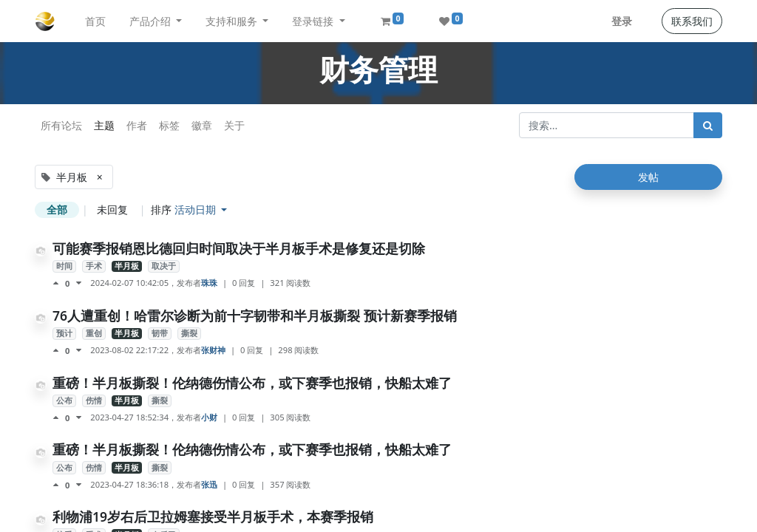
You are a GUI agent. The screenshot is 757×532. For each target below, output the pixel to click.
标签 (169, 125)
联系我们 (692, 21)
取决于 (164, 266)
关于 (234, 125)
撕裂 (189, 333)
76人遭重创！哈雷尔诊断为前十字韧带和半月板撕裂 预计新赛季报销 (255, 316)
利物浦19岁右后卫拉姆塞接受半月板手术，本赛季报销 (213, 516)
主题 (104, 125)
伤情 (94, 400)
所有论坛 (61, 125)
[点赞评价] (59, 283)
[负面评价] (79, 283)
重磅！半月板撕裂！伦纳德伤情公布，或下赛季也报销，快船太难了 (252, 383)
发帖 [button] (648, 177)
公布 (64, 400)
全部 (57, 209)
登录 (622, 21)
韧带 (160, 333)
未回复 (112, 209)
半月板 (127, 266)
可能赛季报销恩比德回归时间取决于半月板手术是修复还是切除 (239, 248)
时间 (64, 266)
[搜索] (708, 125)
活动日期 (197, 209)
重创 (94, 333)
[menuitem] (95, 21)
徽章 (202, 125)
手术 (94, 266)
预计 (64, 333)
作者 (137, 125)
